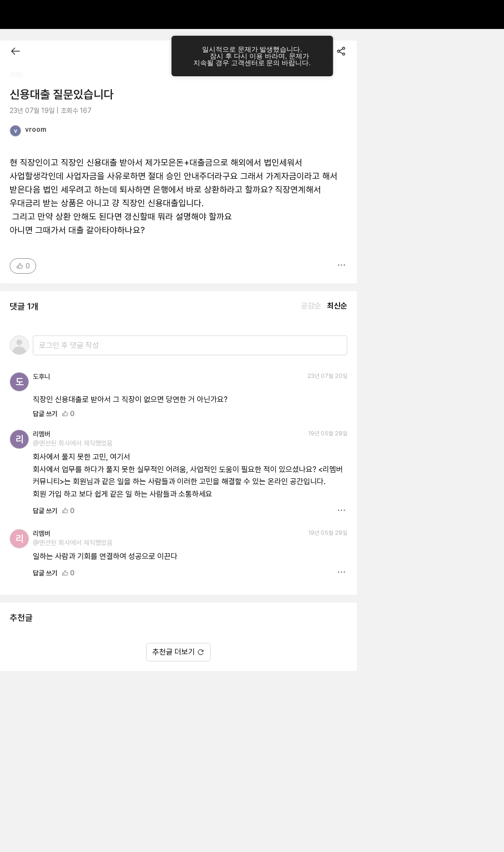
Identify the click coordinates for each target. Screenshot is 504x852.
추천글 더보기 (178, 652)
